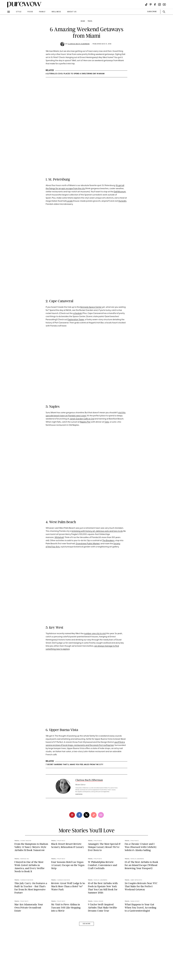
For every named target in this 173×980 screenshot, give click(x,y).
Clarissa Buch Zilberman (79, 44)
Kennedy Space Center (91, 307)
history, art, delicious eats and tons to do (104, 552)
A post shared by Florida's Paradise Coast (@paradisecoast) (78, 403)
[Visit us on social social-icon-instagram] (159, 4)
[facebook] (79, 859)
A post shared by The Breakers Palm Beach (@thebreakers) (77, 535)
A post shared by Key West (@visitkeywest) (75, 645)
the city (81, 189)
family (42, 12)
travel (90, 21)
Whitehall (59, 559)
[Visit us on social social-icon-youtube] (164, 4)
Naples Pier (85, 426)
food (30, 12)
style (19, 12)
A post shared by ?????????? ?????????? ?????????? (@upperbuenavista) (84, 766)
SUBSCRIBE (152, 12)
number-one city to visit (95, 658)
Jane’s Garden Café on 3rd (82, 423)
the (50, 568)
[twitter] (86, 859)
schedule (77, 313)
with (83, 552)
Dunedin (122, 201)
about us (72, 12)
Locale (70, 201)
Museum (121, 192)
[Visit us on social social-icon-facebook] (155, 4)
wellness (56, 12)
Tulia (107, 426)
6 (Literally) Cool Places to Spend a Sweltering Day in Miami (75, 74)
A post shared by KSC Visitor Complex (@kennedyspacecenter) (79, 280)
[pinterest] (72, 859)
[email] (101, 859)
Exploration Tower (76, 320)
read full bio (79, 838)
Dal (115, 192)
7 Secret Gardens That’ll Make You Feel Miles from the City (74, 809)
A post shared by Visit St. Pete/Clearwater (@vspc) (74, 153)
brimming (76, 552)
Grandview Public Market (88, 565)
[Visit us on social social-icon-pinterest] (151, 4)
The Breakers (108, 562)
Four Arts (56, 568)
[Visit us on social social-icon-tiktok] (146, 4)
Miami (83, 21)
